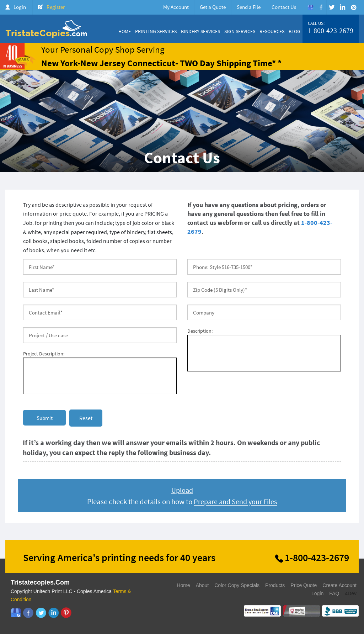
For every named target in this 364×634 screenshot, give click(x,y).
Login (20, 7)
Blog (295, 31)
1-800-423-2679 (331, 31)
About (202, 585)
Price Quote (304, 585)
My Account (176, 7)
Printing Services (156, 31)
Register (56, 7)
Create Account (339, 585)
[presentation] (241, 391)
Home (125, 31)
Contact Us (284, 7)
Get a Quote (213, 7)
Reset (86, 418)
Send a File (249, 7)
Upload (182, 490)
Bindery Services (200, 31)
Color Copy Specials (237, 585)
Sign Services (240, 31)
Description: (200, 331)
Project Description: (44, 354)
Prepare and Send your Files (235, 501)
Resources (272, 31)
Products (275, 585)
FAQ (334, 593)
